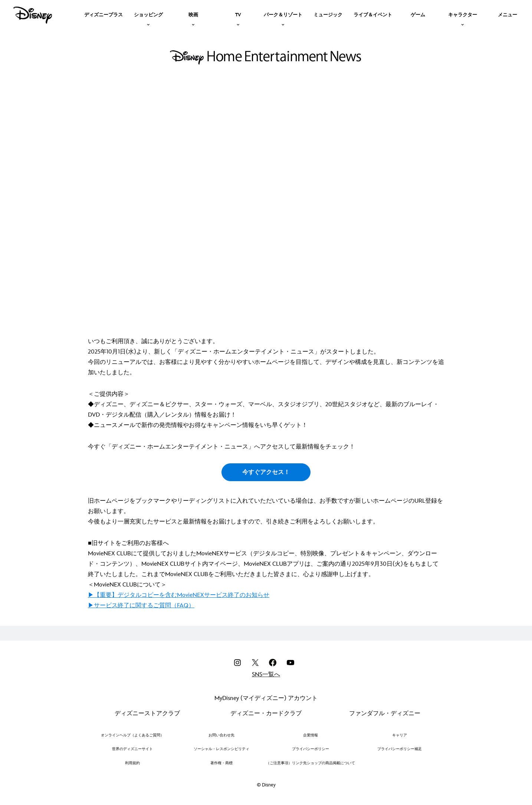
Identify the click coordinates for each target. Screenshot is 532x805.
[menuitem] (104, 14)
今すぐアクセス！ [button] (266, 472)
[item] (148, 14)
